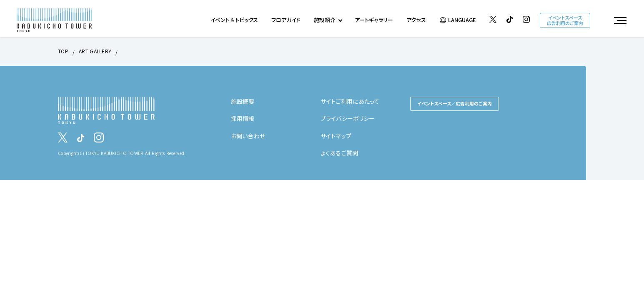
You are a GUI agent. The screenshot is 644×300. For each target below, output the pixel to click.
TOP (63, 51)
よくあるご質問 (340, 153)
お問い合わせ (248, 136)
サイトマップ (336, 136)
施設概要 (243, 101)
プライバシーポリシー (348, 118)
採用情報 (243, 118)
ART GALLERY (95, 51)
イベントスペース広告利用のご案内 (565, 20)
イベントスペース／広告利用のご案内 (455, 103)
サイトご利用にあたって (350, 101)
